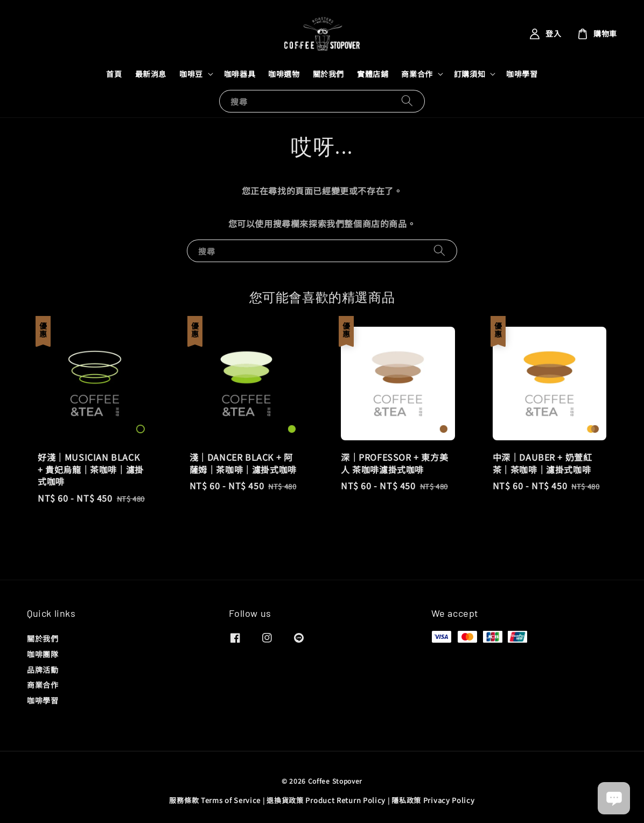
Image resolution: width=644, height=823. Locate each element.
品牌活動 (43, 670)
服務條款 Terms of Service (215, 800)
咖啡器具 (240, 74)
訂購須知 (470, 74)
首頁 (114, 74)
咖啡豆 (191, 74)
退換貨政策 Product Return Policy (326, 800)
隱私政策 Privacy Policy (433, 800)
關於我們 (328, 74)
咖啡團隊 (43, 654)
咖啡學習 (522, 74)
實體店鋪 (373, 74)
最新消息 (151, 74)
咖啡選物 (284, 74)
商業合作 (417, 74)
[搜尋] (407, 101)
